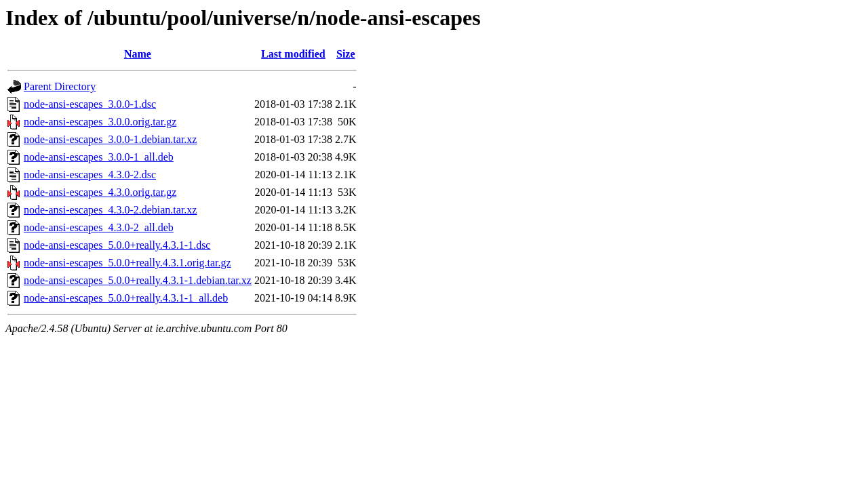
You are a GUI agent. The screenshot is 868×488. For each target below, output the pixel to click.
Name (138, 54)
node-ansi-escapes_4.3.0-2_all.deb (99, 227)
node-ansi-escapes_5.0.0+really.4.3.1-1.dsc (117, 245)
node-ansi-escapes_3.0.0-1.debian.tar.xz (110, 139)
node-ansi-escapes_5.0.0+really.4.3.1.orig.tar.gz (127, 263)
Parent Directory (60, 86)
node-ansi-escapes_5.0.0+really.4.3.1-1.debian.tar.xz (138, 280)
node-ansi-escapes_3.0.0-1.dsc (90, 104)
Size (346, 54)
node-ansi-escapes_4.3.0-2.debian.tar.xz (110, 210)
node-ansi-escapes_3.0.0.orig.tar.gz (100, 122)
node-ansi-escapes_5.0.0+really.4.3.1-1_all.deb (126, 298)
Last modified (293, 54)
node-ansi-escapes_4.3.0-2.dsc (90, 175)
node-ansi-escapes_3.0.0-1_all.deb (99, 157)
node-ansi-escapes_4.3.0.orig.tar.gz (100, 192)
